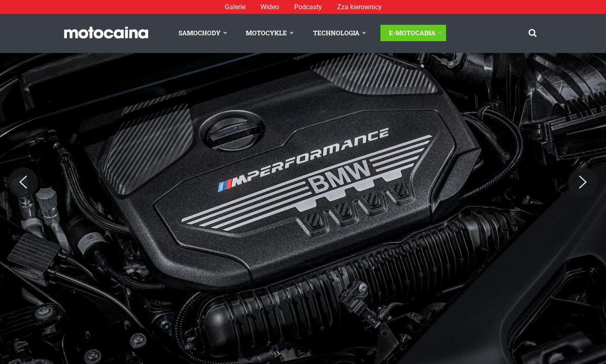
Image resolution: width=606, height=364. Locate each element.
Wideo (270, 7)
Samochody (199, 33)
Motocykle (266, 33)
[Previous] (23, 182)
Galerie (235, 7)
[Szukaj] (533, 33)
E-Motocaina (412, 33)
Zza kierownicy (359, 7)
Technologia (336, 33)
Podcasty (308, 7)
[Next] (583, 182)
